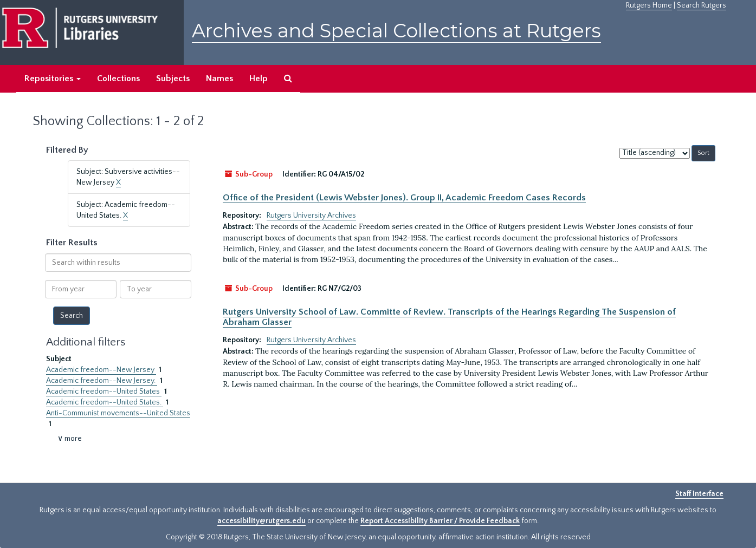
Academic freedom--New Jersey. (102, 381)
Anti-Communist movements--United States (118, 413)
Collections (118, 79)
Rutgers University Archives (311, 216)
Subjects (173, 79)
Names (219, 79)
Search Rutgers (702, 5)
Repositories (53, 79)
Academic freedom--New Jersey (101, 370)
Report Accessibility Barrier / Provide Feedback (440, 521)
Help (259, 79)
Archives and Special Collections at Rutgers (396, 31)
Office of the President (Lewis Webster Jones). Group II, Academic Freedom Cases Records (404, 198)
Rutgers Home (649, 5)
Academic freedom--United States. (105, 402)
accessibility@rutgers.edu (261, 521)
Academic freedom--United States (104, 392)
